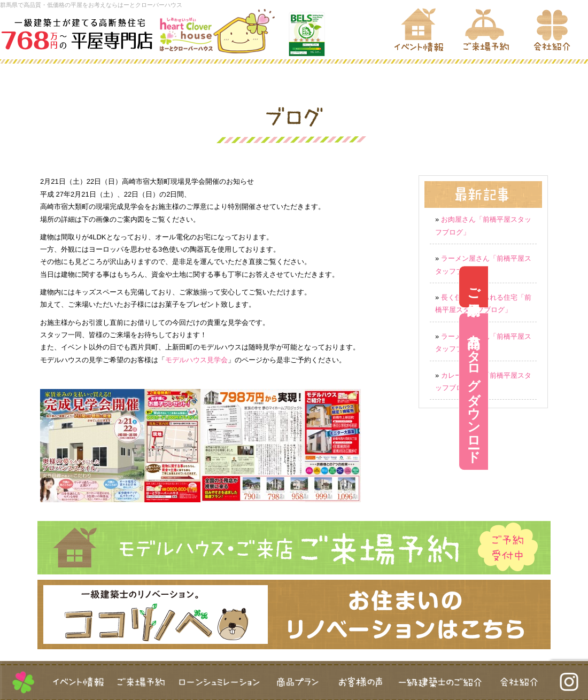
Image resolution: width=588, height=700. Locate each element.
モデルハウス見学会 (196, 360)
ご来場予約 (574, 287)
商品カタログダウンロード (574, 391)
